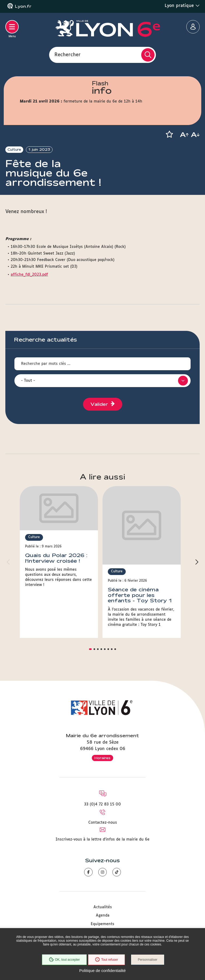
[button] (169, 134)
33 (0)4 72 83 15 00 (102, 770)
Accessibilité (102, 916)
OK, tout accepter (64, 960)
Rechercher (68, 55)
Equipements (102, 890)
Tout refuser (106, 960)
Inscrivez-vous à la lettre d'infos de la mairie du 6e (102, 806)
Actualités (103, 873)
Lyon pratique (182, 6)
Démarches (102, 899)
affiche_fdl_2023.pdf (29, 275)
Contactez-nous (103, 789)
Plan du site (102, 924)
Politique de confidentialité (102, 970)
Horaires (102, 724)
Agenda (103, 882)
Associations (103, 907)
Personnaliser (148, 960)
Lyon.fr (23, 6)
